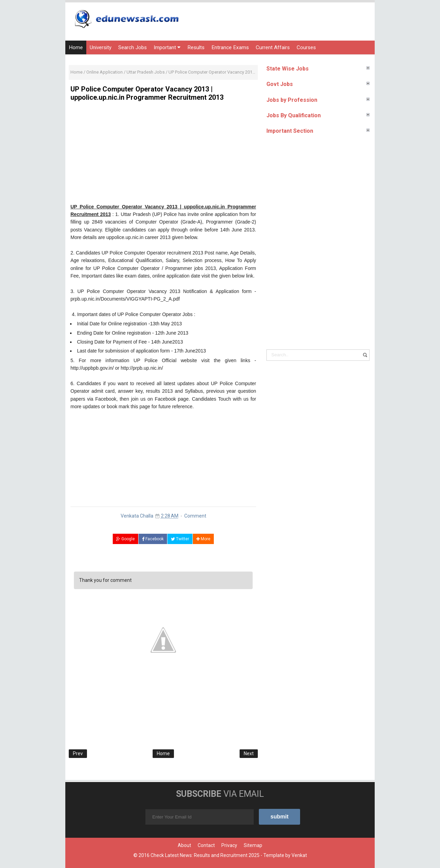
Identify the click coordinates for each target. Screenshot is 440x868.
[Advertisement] (163, 155)
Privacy (229, 845)
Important (167, 47)
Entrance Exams (230, 47)
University (101, 47)
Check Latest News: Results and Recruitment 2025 (205, 855)
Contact (206, 845)
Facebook (153, 539)
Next (249, 753)
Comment (195, 516)
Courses (306, 47)
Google (125, 539)
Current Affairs (273, 47)
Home (76, 47)
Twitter (180, 539)
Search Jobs (133, 47)
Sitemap (253, 845)
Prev (78, 753)
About (184, 845)
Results (196, 47)
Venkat (299, 855)
